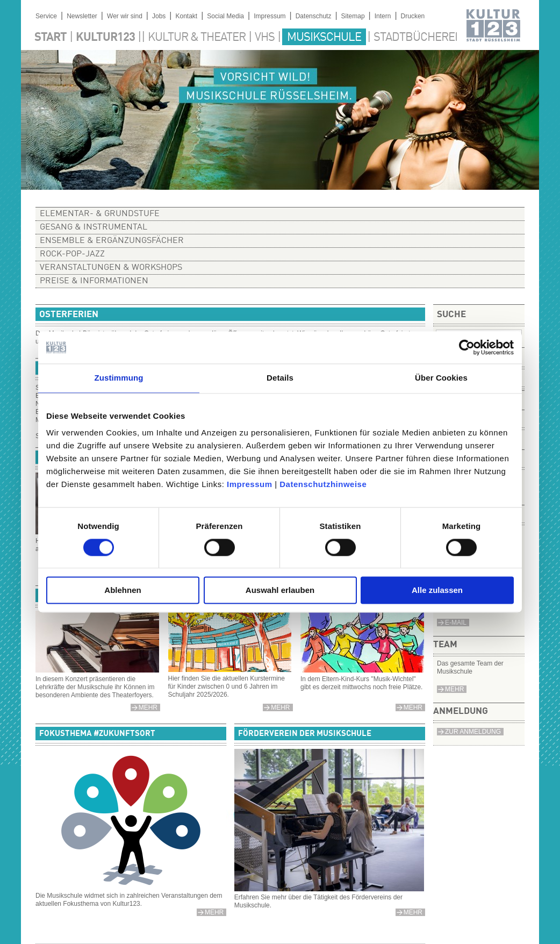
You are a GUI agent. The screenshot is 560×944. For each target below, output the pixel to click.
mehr (280, 707)
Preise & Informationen (94, 281)
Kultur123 (105, 38)
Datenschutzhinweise (323, 484)
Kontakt (186, 16)
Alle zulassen (437, 591)
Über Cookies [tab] (441, 378)
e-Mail (456, 623)
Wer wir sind (125, 16)
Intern (383, 16)
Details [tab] (280, 378)
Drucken (413, 16)
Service (46, 16)
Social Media (225, 16)
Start (51, 38)
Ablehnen (123, 591)
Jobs (159, 16)
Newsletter (82, 16)
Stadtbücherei (415, 38)
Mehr (454, 689)
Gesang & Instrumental (94, 227)
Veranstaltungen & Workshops (111, 268)
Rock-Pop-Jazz (72, 254)
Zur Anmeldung (473, 732)
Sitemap (353, 16)
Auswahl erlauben (280, 591)
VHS (265, 38)
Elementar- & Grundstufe (100, 214)
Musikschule (324, 38)
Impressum (250, 484)
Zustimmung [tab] (119, 378)
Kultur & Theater (197, 38)
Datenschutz (314, 16)
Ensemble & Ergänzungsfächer (112, 241)
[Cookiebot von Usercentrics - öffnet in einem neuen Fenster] (467, 347)
